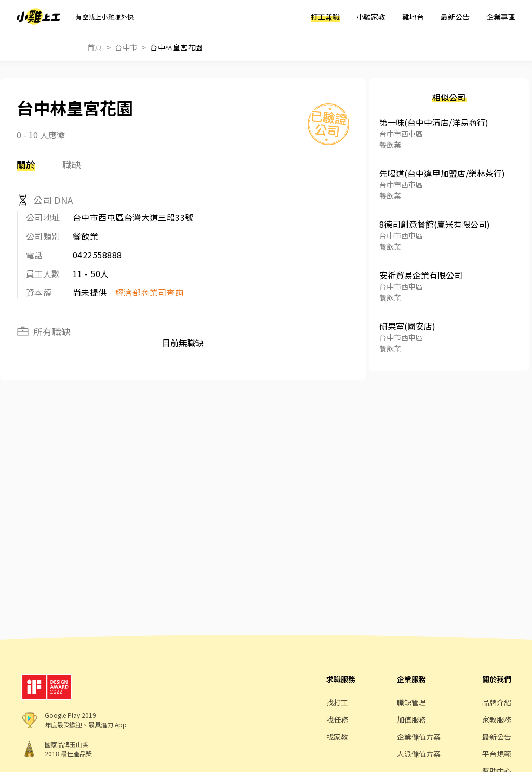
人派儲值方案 (419, 754)
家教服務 (497, 719)
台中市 (126, 47)
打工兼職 (325, 17)
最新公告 (455, 17)
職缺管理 (411, 702)
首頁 (95, 47)
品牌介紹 (497, 702)
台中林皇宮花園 (176, 47)
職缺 (72, 164)
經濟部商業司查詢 (150, 292)
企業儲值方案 (419, 737)
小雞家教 (371, 17)
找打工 (337, 702)
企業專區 (501, 17)
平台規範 (497, 754)
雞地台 (413, 17)
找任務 (337, 719)
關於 (26, 164)
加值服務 (411, 719)
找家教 (337, 737)
